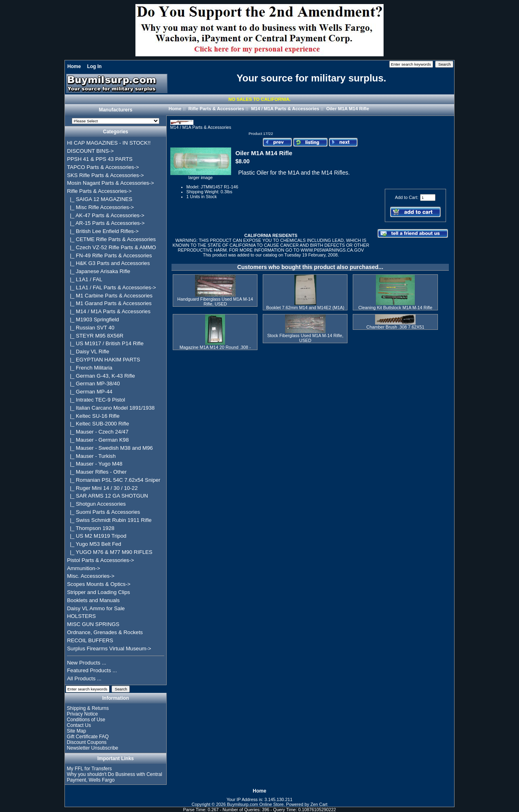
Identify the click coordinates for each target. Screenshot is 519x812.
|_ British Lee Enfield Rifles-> (103, 231)
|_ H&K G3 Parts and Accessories (108, 263)
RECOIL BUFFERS (90, 640)
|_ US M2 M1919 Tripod (97, 536)
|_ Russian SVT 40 (91, 328)
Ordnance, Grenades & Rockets (105, 632)
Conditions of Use (86, 720)
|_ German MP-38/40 (93, 384)
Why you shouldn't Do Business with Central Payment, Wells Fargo (115, 777)
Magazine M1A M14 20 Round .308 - (215, 347)
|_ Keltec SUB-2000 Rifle (98, 424)
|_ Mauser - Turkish (91, 456)
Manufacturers (116, 110)
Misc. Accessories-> (91, 576)
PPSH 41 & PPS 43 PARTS (100, 159)
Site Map (76, 731)
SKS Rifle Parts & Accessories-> (105, 175)
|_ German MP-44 (90, 392)
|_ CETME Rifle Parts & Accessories (111, 239)
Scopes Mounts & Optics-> (99, 584)
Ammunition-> (84, 568)
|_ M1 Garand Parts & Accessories (109, 303)
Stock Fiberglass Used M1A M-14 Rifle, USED (305, 338)
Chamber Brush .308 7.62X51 (396, 327)
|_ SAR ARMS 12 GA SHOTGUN (107, 496)
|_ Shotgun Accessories (96, 504)
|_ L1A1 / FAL (85, 279)
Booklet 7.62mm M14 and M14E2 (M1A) (306, 308)
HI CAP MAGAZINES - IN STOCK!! (109, 143)
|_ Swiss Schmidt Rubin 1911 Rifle (109, 520)
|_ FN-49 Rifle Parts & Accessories (109, 255)
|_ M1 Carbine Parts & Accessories (110, 296)
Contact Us (79, 725)
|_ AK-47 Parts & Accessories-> (106, 215)
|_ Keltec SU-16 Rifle (93, 416)
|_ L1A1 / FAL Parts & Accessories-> (112, 287)
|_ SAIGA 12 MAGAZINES (100, 199)
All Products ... (84, 678)
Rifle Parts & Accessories (216, 109)
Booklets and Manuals (93, 600)
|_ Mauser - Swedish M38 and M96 (110, 448)
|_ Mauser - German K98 (98, 440)
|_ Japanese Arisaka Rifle (99, 271)
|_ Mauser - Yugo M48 (95, 464)
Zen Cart (319, 804)
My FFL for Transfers (89, 769)
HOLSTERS (81, 616)
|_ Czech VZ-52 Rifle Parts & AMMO (112, 247)
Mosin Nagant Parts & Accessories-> (110, 183)
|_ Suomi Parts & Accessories (103, 512)
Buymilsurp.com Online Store (255, 804)
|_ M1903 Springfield (93, 319)
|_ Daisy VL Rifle (88, 352)
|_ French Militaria (90, 368)
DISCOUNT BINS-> (90, 151)
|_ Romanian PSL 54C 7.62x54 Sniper (114, 480)
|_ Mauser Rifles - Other (97, 472)
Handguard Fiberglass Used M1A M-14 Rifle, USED (215, 301)
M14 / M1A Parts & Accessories (285, 109)
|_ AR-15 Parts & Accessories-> (106, 223)
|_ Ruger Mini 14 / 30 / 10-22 (102, 488)
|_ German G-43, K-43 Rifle (101, 376)
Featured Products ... (92, 670)
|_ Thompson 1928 (91, 528)
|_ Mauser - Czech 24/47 (98, 432)
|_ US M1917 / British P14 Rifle (105, 343)
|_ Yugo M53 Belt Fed (94, 544)
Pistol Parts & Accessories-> (100, 560)
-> (99, 191)
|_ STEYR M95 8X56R (95, 336)
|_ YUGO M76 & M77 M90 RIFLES (110, 552)
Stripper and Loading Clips (98, 592)
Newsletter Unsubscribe (93, 748)
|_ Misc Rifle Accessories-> (100, 207)
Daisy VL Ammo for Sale (96, 608)
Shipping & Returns (88, 708)
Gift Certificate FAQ (88, 737)
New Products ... (87, 663)
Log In (94, 66)
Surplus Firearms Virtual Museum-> (109, 649)
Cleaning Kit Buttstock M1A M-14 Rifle (395, 308)
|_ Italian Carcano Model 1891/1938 (111, 408)
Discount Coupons (87, 742)
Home (74, 66)
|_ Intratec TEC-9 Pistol (96, 400)
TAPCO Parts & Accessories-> (103, 167)
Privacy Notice (83, 714)
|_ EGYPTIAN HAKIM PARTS (103, 360)
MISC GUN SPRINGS (93, 624)
